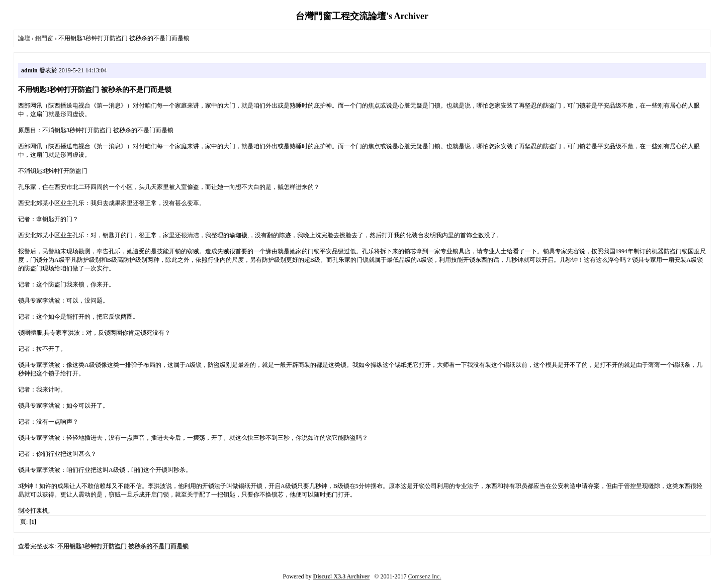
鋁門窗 (44, 38)
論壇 (24, 38)
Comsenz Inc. (424, 576)
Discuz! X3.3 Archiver (342, 576)
